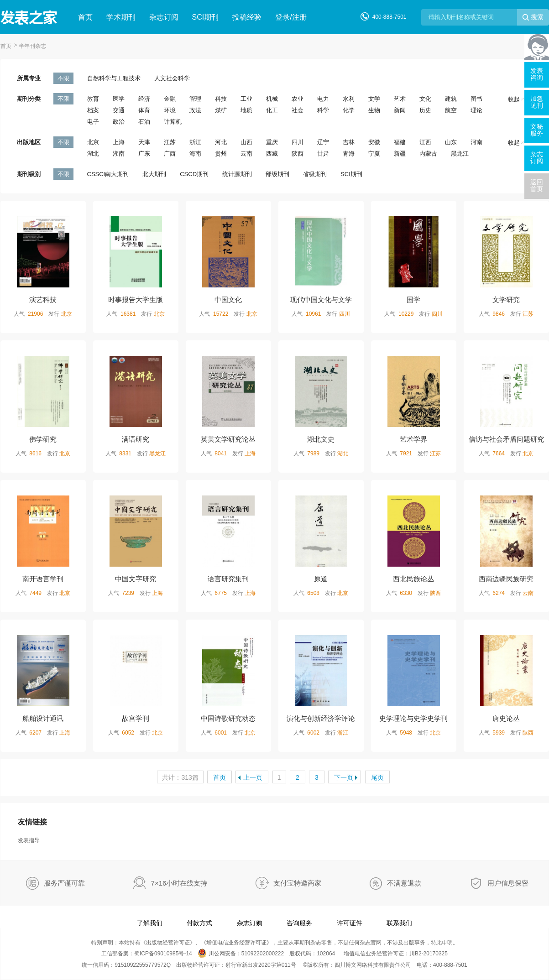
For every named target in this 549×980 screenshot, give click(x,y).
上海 (119, 142)
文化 (425, 99)
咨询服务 (299, 923)
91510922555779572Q (143, 965)
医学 (119, 99)
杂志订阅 (164, 17)
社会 (298, 110)
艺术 (400, 99)
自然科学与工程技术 (114, 78)
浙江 (195, 142)
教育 (93, 99)
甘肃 (323, 154)
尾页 (377, 777)
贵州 (221, 154)
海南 (195, 154)
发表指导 (29, 840)
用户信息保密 (508, 883)
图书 (476, 99)
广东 (144, 154)
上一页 (253, 777)
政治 (119, 122)
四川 (298, 142)
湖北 (93, 154)
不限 (63, 78)
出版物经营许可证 (168, 943)
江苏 (170, 142)
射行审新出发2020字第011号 (261, 965)
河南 (476, 142)
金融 (170, 99)
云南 (246, 154)
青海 (349, 154)
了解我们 (150, 923)
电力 (323, 99)
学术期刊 (121, 17)
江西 (425, 142)
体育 (144, 110)
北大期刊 (154, 174)
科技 (221, 99)
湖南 (119, 154)
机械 (272, 99)
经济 (144, 99)
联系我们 (399, 923)
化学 (349, 110)
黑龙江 (460, 154)
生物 (374, 110)
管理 (195, 99)
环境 (170, 110)
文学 (374, 99)
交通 (119, 110)
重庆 (272, 142)
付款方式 (199, 923)
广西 (170, 154)
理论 (476, 110)
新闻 (400, 110)
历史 (425, 110)
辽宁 (323, 142)
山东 (451, 142)
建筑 (451, 99)
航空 (451, 110)
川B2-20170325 (429, 954)
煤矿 (221, 110)
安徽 (374, 142)
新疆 (400, 154)
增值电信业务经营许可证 (236, 943)
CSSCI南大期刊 (108, 174)
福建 (400, 142)
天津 (144, 142)
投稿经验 (247, 17)
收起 (517, 99)
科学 (323, 110)
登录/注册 (291, 17)
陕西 (298, 154)
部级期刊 (277, 174)
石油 (144, 122)
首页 (85, 17)
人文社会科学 (172, 78)
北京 (93, 142)
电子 (93, 122)
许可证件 (350, 923)
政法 (195, 110)
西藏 (272, 154)
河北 (221, 142)
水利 (349, 99)
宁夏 (374, 154)
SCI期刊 (206, 17)
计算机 (173, 122)
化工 (272, 110)
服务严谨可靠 (64, 883)
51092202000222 (263, 954)
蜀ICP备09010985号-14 (163, 954)
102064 (326, 954)
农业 (298, 99)
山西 (246, 142)
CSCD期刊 (194, 174)
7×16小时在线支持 (179, 883)
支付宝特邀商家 (297, 883)
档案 (93, 110)
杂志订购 (250, 923)
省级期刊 (315, 174)
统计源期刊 (237, 174)
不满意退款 (404, 883)
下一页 (344, 777)
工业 (246, 99)
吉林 (349, 142)
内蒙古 (428, 154)
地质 (246, 110)
